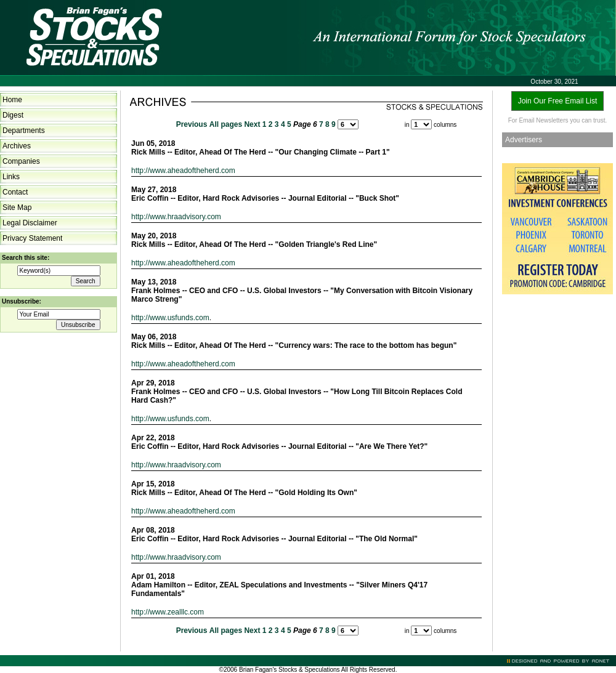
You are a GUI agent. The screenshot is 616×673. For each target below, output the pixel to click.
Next (252, 124)
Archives (17, 146)
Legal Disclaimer (30, 223)
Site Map (17, 208)
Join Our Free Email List (558, 101)
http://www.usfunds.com (170, 318)
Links (11, 177)
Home (12, 100)
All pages (226, 124)
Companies (21, 161)
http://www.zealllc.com (168, 612)
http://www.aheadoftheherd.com (183, 171)
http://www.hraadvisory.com (176, 217)
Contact (15, 192)
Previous (192, 124)
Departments (24, 131)
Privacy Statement (32, 238)
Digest (13, 115)
